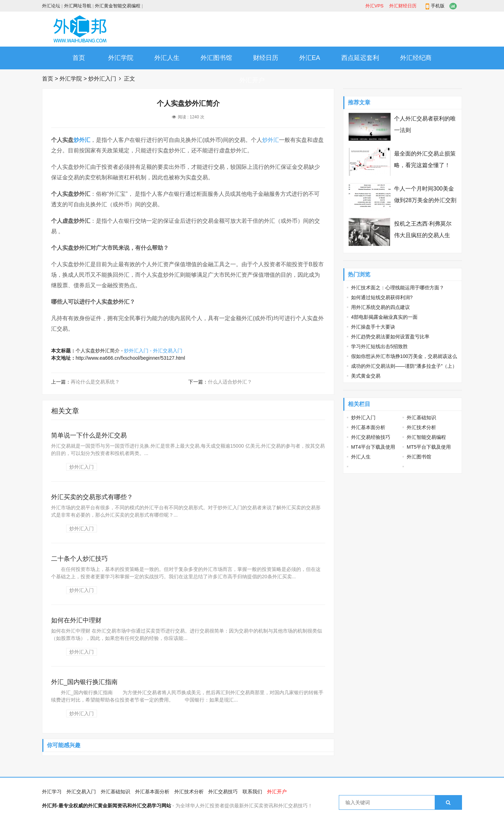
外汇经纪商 (416, 58)
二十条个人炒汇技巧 (79, 559)
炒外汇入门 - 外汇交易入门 (153, 351)
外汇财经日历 (403, 6)
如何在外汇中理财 (76, 620)
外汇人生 (167, 58)
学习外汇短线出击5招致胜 (379, 346)
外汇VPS (374, 6)
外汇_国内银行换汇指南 (84, 682)
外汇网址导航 (78, 6)
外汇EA (310, 58)
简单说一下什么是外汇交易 (89, 435)
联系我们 (252, 792)
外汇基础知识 (421, 418)
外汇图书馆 (216, 58)
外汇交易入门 (81, 792)
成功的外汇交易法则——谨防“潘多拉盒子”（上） (404, 366)
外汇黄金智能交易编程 (118, 6)
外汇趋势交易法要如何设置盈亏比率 (390, 337)
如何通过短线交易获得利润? (382, 297)
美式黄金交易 (366, 376)
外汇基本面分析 (368, 427)
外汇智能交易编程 (426, 437)
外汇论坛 (51, 6)
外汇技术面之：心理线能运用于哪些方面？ (398, 288)
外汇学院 (121, 58)
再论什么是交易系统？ (95, 382)
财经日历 (266, 58)
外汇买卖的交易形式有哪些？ (92, 497)
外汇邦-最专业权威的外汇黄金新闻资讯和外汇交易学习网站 (107, 806)
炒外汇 (82, 140)
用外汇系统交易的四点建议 (380, 307)
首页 (79, 58)
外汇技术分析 (421, 427)
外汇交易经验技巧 (371, 437)
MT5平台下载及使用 (429, 447)
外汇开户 (252, 80)
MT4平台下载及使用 (373, 447)
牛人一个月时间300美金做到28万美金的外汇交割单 (425, 200)
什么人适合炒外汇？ (230, 382)
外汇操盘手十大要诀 (373, 327)
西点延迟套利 (360, 58)
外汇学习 (52, 792)
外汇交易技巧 (223, 792)
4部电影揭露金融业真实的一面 (384, 317)
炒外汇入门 (102, 79)
